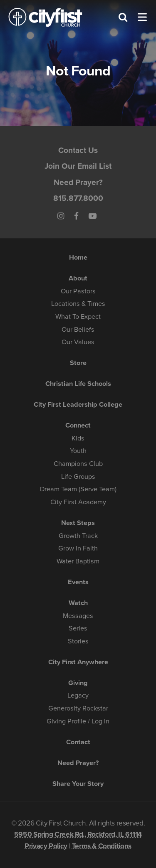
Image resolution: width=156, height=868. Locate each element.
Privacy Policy (46, 846)
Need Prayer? (78, 182)
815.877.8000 (78, 198)
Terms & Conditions (102, 846)
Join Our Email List (78, 166)
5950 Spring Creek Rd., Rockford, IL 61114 (78, 834)
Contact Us (78, 150)
